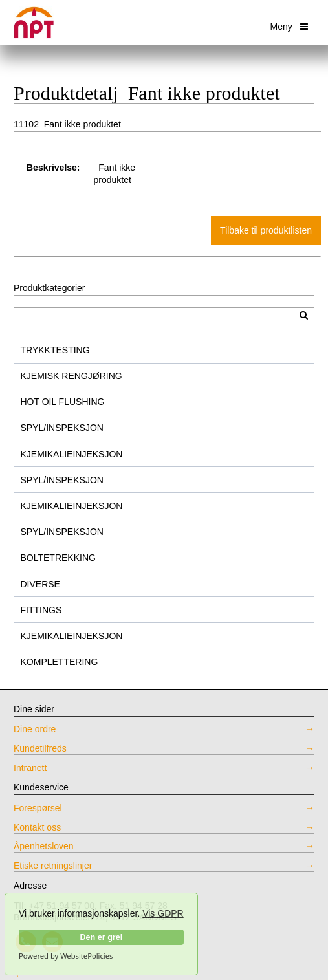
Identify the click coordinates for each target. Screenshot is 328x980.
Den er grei (101, 937)
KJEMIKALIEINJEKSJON (72, 454)
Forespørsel (38, 808)
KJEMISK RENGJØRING (71, 376)
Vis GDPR (163, 913)
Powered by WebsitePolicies (66, 956)
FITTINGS (41, 610)
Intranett (30, 768)
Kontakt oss (37, 827)
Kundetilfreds (40, 748)
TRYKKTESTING (55, 350)
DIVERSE (40, 584)
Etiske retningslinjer (53, 866)
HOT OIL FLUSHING (63, 402)
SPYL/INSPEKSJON (62, 428)
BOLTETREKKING (58, 558)
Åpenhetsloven (44, 846)
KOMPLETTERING (60, 662)
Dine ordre (35, 729)
